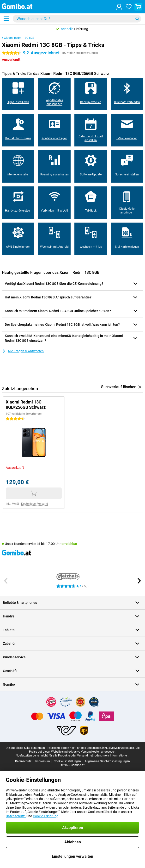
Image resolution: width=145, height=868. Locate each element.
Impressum (43, 761)
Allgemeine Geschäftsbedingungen (107, 761)
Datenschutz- (16, 816)
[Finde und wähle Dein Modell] (77, 19)
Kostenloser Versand (35, 504)
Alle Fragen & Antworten (23, 351)
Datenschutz (23, 761)
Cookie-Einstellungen (67, 761)
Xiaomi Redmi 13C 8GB (19, 38)
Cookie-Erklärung (46, 816)
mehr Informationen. (116, 756)
